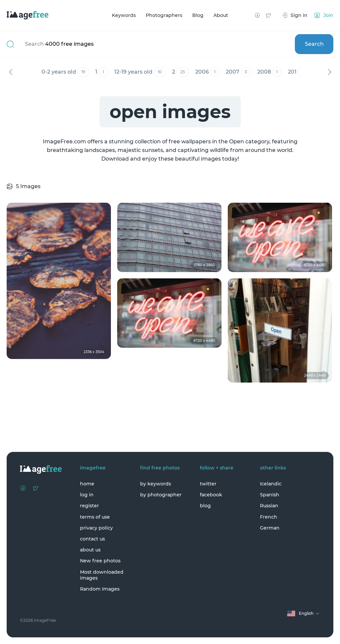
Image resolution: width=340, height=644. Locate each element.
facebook (211, 495)
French (269, 517)
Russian (269, 506)
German (270, 528)
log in (87, 495)
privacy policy (96, 528)
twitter (208, 484)
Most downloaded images (102, 575)
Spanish (270, 495)
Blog (198, 15)
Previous (11, 72)
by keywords (156, 484)
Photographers (164, 15)
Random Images (100, 589)
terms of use (95, 517)
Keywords (124, 15)
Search (314, 44)
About (221, 15)
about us (90, 550)
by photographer (161, 495)
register (89, 506)
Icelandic (271, 484)
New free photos (100, 561)
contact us (92, 539)
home (87, 484)
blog (205, 506)
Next (329, 72)
